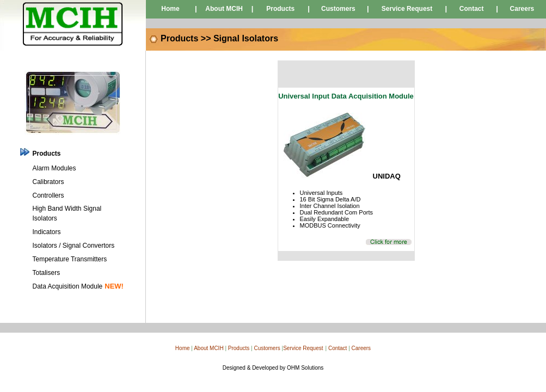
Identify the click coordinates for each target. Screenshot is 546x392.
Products (280, 9)
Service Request (407, 9)
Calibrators (48, 182)
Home (170, 9)
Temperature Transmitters (70, 259)
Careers (522, 9)
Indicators (47, 232)
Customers (338, 9)
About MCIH (224, 9)
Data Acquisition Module (68, 286)
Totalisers (47, 273)
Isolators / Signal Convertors (74, 246)
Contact (472, 9)
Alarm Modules (54, 168)
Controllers (48, 195)
